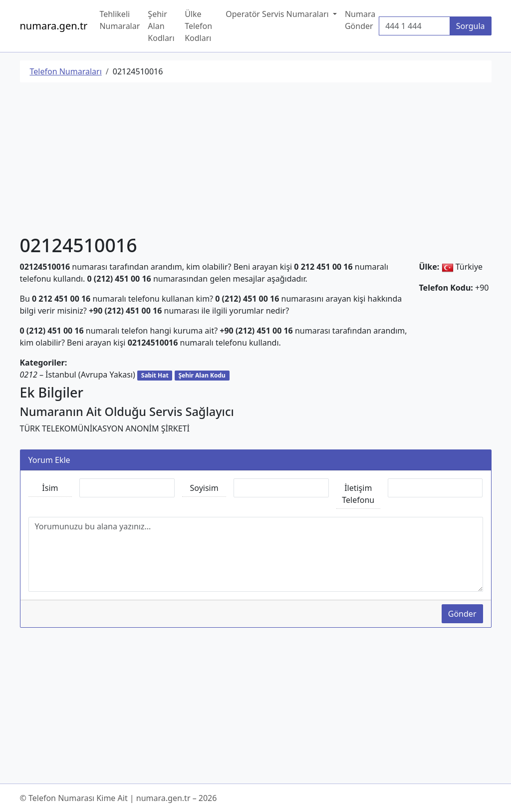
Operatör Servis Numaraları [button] (278, 14)
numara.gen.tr (54, 26)
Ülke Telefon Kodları (198, 26)
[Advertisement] (256, 160)
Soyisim (204, 488)
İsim (50, 488)
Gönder (462, 614)
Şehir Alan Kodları (161, 26)
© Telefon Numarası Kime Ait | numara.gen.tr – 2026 (119, 798)
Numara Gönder (360, 20)
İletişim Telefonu (358, 494)
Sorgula (471, 26)
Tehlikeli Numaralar (120, 20)
